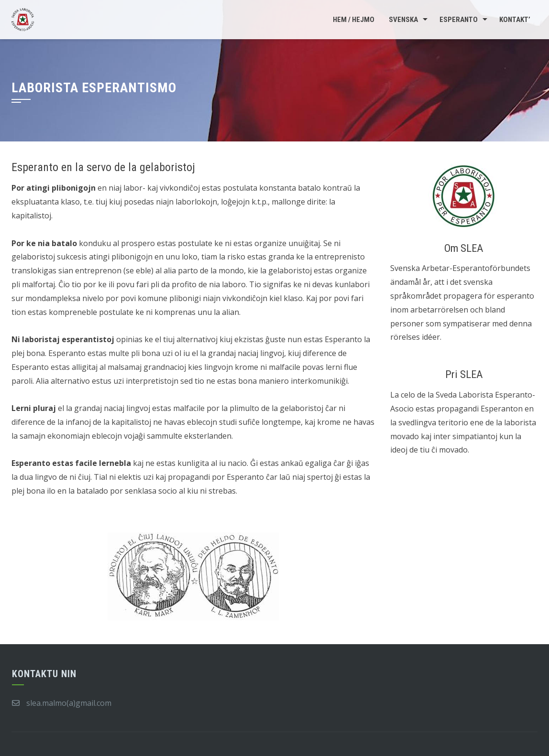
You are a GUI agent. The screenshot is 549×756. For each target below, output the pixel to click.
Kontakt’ (515, 20)
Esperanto (459, 20)
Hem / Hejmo (354, 20)
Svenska (403, 20)
